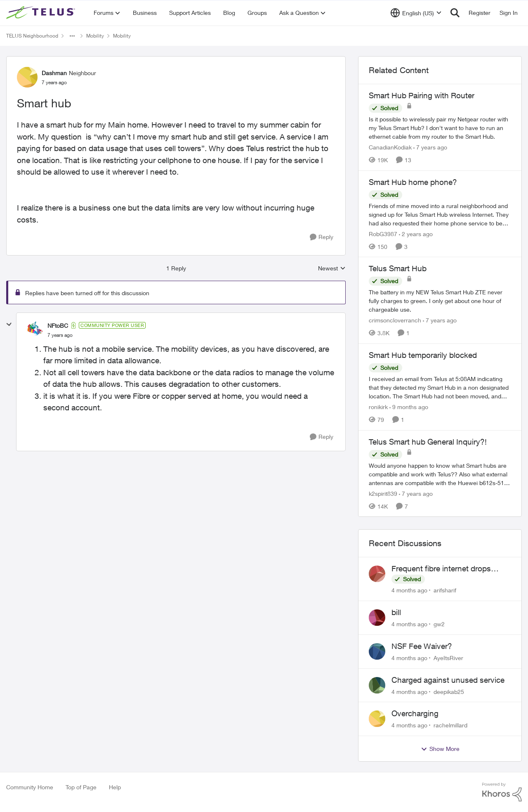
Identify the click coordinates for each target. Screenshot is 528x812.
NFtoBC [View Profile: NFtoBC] (58, 326)
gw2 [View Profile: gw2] (439, 624)
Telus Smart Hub (398, 268)
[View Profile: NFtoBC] (35, 330)
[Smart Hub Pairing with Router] (440, 128)
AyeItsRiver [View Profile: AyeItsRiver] (448, 658)
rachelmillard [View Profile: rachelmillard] (450, 725)
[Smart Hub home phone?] (440, 214)
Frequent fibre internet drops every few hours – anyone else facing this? (444, 569)
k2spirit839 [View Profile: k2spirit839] (383, 493)
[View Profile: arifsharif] (377, 574)
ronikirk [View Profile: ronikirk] (378, 407)
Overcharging (415, 713)
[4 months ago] (409, 590)
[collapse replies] (9, 324)
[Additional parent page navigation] (72, 36)
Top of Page (81, 787)
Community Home (30, 787)
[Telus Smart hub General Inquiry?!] (440, 474)
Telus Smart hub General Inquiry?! (428, 442)
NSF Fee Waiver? (422, 646)
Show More (440, 749)
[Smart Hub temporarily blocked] (440, 387)
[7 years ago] (430, 147)
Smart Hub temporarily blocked (423, 355)
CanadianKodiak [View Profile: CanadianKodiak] (390, 147)
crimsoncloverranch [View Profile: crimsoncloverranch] (395, 320)
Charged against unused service (448, 680)
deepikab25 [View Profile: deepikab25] (449, 691)
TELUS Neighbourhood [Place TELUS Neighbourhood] (32, 36)
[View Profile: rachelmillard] (377, 719)
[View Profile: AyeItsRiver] (377, 651)
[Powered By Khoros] (502, 792)
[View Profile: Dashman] (27, 77)
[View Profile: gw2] (377, 618)
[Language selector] (416, 13)
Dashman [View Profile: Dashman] (54, 73)
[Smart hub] (60, 335)
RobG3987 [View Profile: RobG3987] (383, 233)
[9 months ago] (409, 407)
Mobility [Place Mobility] (95, 36)
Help (115, 787)
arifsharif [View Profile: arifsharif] (445, 590)
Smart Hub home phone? (413, 182)
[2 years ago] (416, 233)
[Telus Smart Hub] (440, 301)
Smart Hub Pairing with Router (422, 95)
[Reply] (322, 237)
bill (396, 612)
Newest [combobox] (332, 269)
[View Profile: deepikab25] (377, 685)
